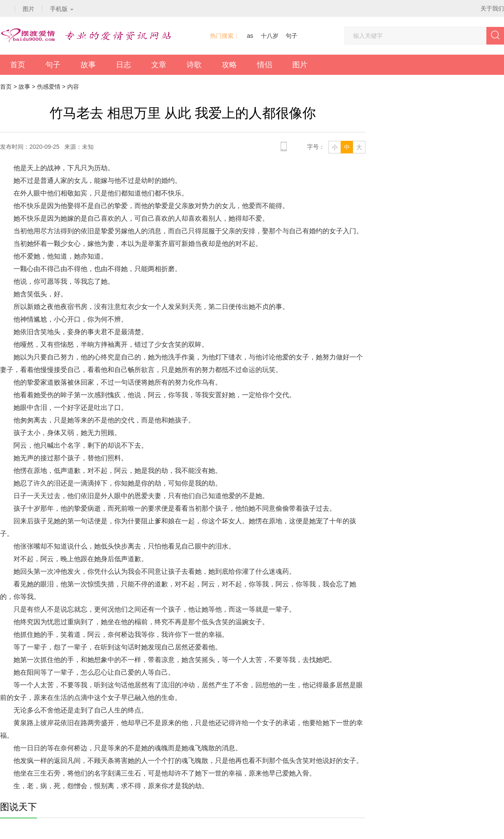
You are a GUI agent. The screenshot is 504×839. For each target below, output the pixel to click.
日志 (123, 65)
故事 (88, 65)
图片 (300, 65)
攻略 (229, 65)
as (250, 36)
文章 (159, 65)
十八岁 (270, 36)
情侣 (265, 65)
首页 (18, 65)
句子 (291, 36)
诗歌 (194, 65)
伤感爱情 (49, 87)
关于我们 (492, 8)
